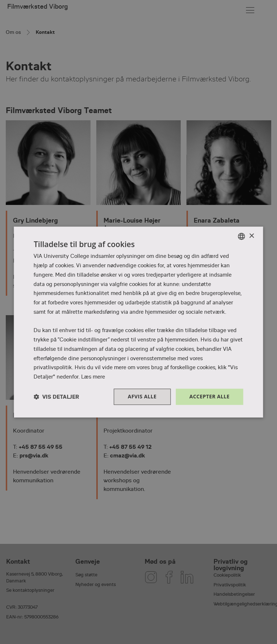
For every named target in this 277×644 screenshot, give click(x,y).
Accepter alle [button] (209, 396)
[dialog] (138, 322)
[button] (56, 397)
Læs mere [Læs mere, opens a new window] (93, 377)
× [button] (252, 236)
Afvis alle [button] (142, 396)
